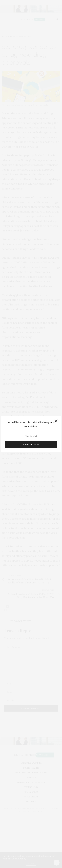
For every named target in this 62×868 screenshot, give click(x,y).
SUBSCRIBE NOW (31, 444)
